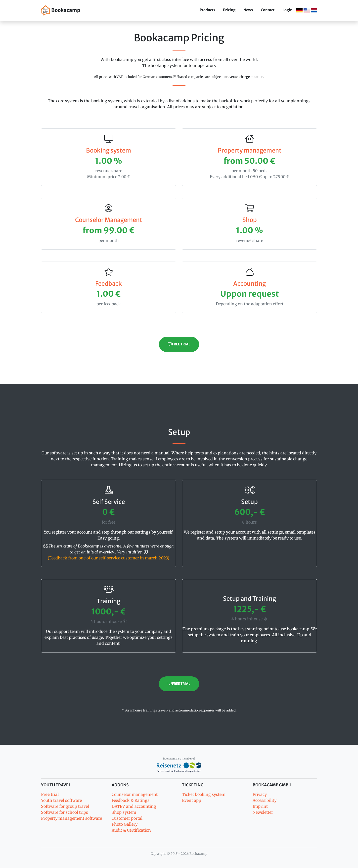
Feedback (109, 284)
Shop (250, 220)
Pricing (229, 10)
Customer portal (127, 818)
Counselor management (135, 794)
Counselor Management (109, 220)
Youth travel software (61, 800)
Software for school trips (65, 812)
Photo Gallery (125, 824)
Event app (192, 800)
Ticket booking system (204, 794)
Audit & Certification (131, 830)
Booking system (109, 150)
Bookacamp (61, 10)
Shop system (124, 812)
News (248, 10)
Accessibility (265, 800)
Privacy (260, 794)
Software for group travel (65, 806)
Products (207, 10)
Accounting (249, 284)
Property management (250, 150)
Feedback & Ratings (131, 800)
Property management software (71, 818)
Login (287, 10)
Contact (268, 10)
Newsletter (263, 812)
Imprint (260, 806)
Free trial (179, 344)
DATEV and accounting (134, 806)
